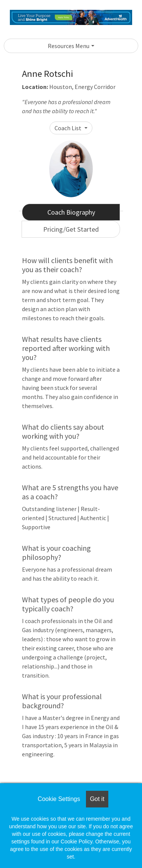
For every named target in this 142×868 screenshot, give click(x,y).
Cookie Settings (59, 799)
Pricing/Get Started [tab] (71, 229)
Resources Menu (69, 46)
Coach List (69, 128)
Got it (97, 799)
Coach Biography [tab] (71, 212)
